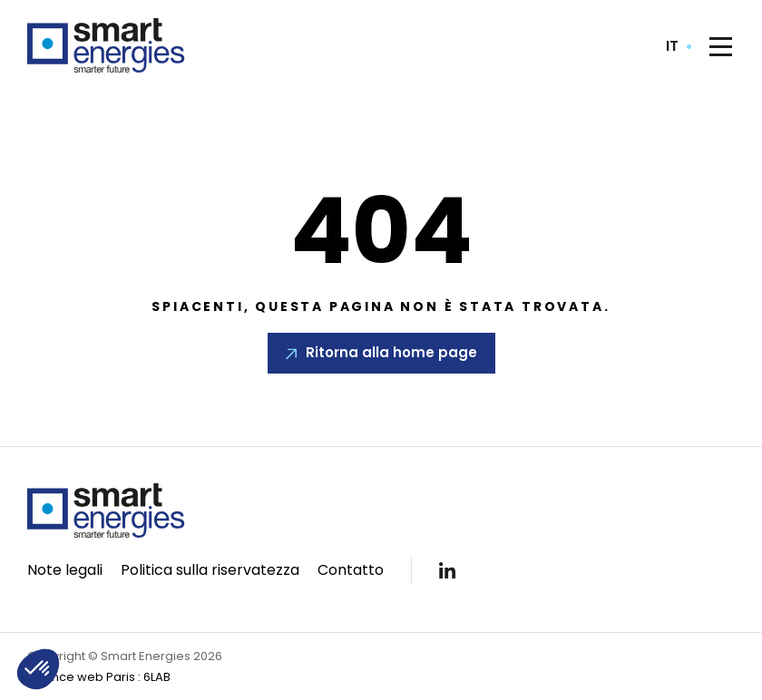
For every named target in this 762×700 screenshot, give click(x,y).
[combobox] (679, 46)
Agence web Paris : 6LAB (99, 677)
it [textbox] (672, 46)
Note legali (65, 570)
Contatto (351, 570)
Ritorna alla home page (391, 352)
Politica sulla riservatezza (210, 570)
